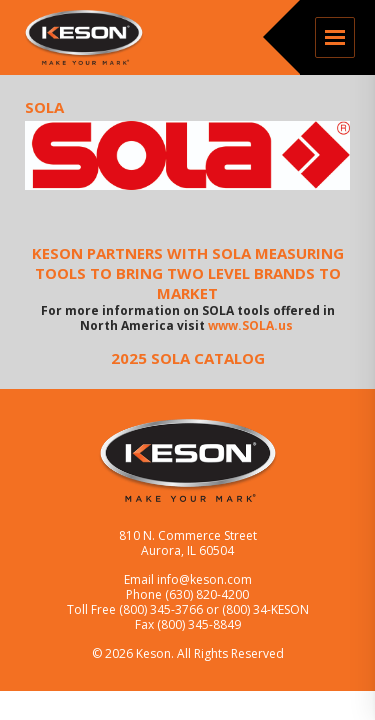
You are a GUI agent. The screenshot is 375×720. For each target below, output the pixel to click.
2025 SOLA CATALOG (188, 358)
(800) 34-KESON (265, 609)
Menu (335, 37)
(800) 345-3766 (162, 609)
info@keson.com (204, 579)
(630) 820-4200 (207, 594)
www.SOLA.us (252, 325)
